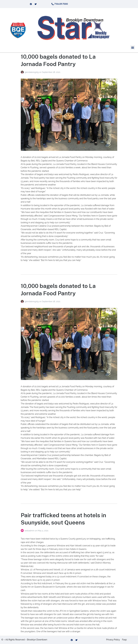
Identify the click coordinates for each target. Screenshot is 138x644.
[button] (133, 47)
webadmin (30, 531)
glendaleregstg (32, 72)
